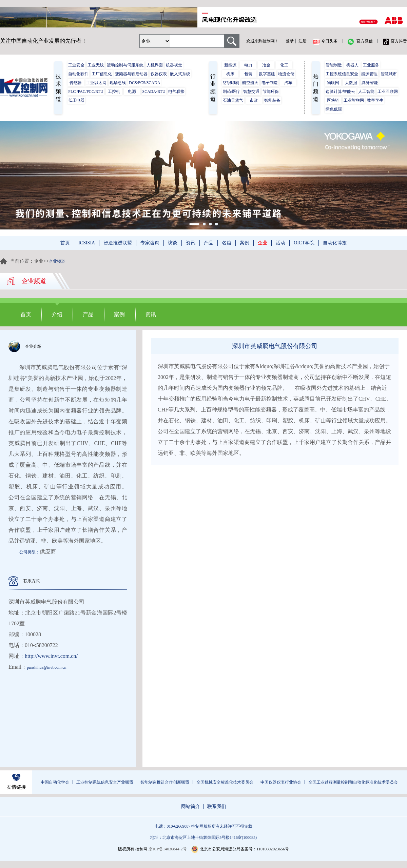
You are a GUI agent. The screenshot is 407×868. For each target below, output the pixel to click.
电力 (248, 65)
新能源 (230, 65)
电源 (132, 92)
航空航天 (250, 83)
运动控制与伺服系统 (125, 65)
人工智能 (366, 92)
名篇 (227, 243)
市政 (254, 100)
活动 (280, 243)
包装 (248, 74)
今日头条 (325, 42)
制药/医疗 (231, 92)
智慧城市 (389, 74)
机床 (230, 74)
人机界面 (155, 65)
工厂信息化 (102, 74)
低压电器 (76, 100)
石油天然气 (233, 100)
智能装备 (272, 100)
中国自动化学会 (55, 782)
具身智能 (370, 83)
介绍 (57, 314)
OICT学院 (304, 243)
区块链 (333, 100)
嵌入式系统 (180, 74)
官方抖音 (395, 42)
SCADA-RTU (154, 92)
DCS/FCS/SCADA (144, 83)
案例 (245, 243)
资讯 (191, 243)
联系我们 (217, 806)
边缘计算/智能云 (340, 92)
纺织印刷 (231, 83)
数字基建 (267, 74)
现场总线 (118, 83)
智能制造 (334, 65)
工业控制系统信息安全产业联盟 (105, 782)
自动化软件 (78, 74)
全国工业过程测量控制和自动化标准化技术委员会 (353, 782)
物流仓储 (286, 74)
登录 (290, 41)
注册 (303, 41)
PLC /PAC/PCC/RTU (86, 92)
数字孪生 (375, 100)
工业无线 (96, 65)
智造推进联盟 (118, 243)
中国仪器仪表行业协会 (281, 782)
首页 (65, 243)
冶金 (266, 65)
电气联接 (176, 92)
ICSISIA (87, 243)
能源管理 (369, 74)
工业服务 (371, 65)
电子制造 (270, 83)
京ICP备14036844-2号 (168, 849)
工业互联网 (388, 92)
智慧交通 (251, 92)
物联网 (333, 83)
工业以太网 (96, 83)
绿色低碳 (334, 109)
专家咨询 (150, 243)
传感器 (76, 83)
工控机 (114, 92)
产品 (209, 243)
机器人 (352, 65)
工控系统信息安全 (342, 74)
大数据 (351, 83)
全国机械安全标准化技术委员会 (225, 782)
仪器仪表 (159, 74)
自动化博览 (335, 243)
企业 (263, 243)
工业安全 (76, 65)
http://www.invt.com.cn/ (51, 656)
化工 (284, 65)
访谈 (173, 243)
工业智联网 (354, 100)
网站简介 (191, 806)
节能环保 (271, 92)
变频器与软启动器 (131, 74)
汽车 (288, 83)
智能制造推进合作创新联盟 (165, 782)
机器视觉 (174, 65)
